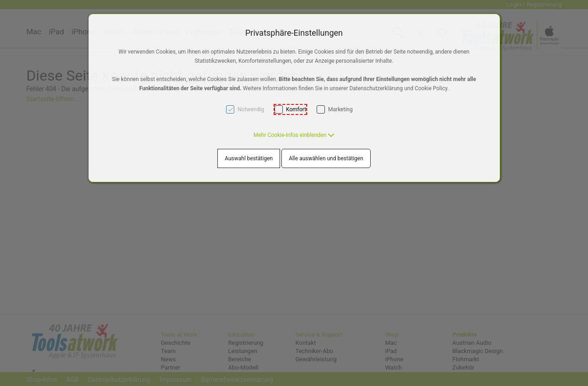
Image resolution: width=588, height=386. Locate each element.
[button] (294, 135)
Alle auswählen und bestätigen (326, 158)
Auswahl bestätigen (249, 158)
